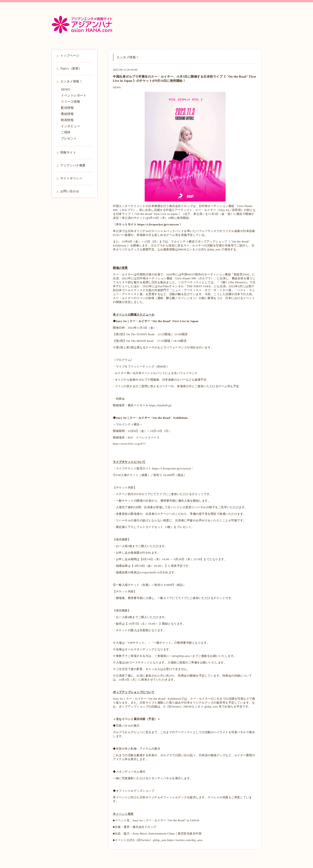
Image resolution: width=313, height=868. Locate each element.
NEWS (117, 87)
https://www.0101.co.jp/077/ (129, 444)
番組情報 (67, 114)
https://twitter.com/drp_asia (185, 840)
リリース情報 (70, 102)
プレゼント (69, 138)
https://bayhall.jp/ (161, 405)
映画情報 (67, 120)
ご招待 (66, 132)
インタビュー (70, 126)
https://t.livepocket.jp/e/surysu (158, 224)
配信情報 (67, 108)
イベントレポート (74, 95)
